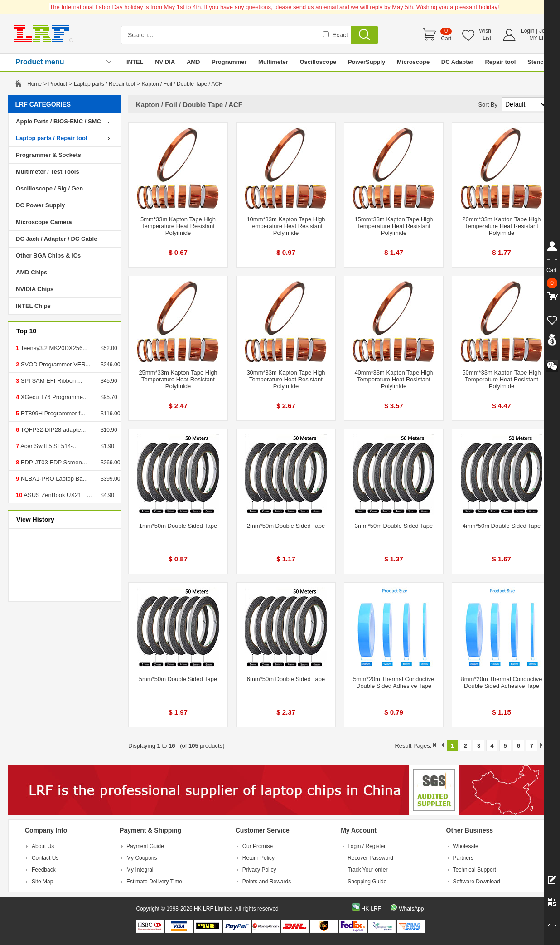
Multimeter (273, 62)
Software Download (477, 882)
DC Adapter (457, 62)
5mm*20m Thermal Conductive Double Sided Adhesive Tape (394, 682)
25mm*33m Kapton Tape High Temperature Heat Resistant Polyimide (178, 379)
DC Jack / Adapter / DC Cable (56, 239)
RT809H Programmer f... (52, 413)
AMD (193, 62)
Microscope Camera (44, 222)
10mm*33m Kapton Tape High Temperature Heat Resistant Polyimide (286, 226)
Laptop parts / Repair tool (104, 84)
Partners (463, 858)
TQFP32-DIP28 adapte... (52, 430)
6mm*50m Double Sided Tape (286, 679)
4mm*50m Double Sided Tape (502, 526)
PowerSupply (367, 62)
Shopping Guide (367, 882)
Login (528, 31)
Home (34, 84)
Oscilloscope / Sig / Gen (49, 188)
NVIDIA (165, 62)
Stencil (537, 62)
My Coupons (142, 858)
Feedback (44, 870)
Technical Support (475, 870)
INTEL (135, 62)
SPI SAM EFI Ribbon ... (51, 381)
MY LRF (539, 38)
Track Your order (367, 870)
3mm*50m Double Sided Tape (394, 526)
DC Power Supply (40, 205)
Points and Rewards (267, 882)
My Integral (140, 870)
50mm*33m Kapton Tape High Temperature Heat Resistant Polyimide (501, 379)
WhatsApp (411, 909)
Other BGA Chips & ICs (48, 256)
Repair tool (500, 62)
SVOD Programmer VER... (55, 364)
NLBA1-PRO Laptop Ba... (53, 479)
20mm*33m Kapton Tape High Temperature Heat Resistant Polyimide (501, 226)
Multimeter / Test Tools (48, 172)
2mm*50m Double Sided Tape (286, 526)
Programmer (229, 62)
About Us (43, 846)
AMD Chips (31, 272)
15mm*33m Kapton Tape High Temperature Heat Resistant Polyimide (393, 226)
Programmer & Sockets (48, 155)
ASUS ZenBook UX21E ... (57, 495)
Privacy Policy (259, 870)
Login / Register (367, 846)
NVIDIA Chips (35, 289)
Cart (446, 39)
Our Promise (258, 846)
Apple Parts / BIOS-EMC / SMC (58, 121)
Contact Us (45, 858)
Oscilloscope (318, 62)
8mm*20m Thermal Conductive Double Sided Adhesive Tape (502, 682)
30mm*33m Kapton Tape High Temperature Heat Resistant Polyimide (286, 379)
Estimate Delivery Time (154, 882)
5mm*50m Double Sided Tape (178, 679)
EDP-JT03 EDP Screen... (53, 462)
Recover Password (370, 858)
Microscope (413, 62)
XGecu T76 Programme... (53, 397)
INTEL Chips (33, 306)
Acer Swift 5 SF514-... (48, 446)
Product (58, 84)
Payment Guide (145, 846)
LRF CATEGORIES (43, 104)
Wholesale (466, 846)
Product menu (40, 62)
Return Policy (258, 858)
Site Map (42, 882)
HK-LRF (371, 909)
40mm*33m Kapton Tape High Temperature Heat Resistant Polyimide (393, 379)
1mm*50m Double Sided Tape (178, 526)
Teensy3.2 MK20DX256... (53, 348)
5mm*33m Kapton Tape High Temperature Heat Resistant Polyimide (178, 226)
